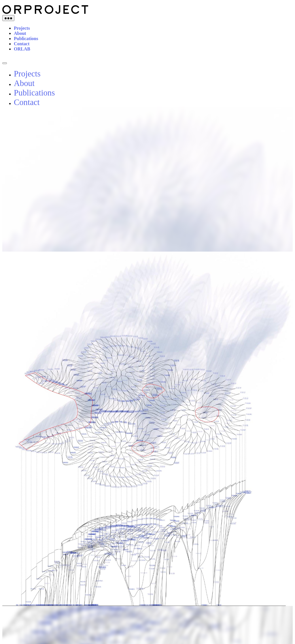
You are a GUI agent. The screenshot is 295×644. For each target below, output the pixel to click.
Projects (22, 28)
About (20, 33)
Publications (26, 39)
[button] (283, 131)
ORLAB (22, 49)
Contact (22, 44)
